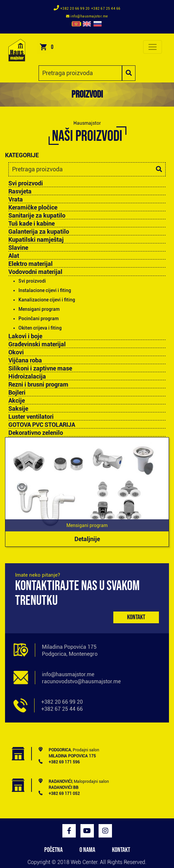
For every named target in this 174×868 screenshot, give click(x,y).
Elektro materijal (31, 264)
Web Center (84, 862)
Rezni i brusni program (38, 385)
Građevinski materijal (37, 344)
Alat (14, 256)
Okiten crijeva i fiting (40, 328)
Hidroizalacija (27, 377)
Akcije (17, 401)
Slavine (18, 248)
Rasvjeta (20, 191)
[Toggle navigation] (153, 47)
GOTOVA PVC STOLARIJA (42, 425)
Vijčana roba (25, 360)
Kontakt (136, 617)
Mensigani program (39, 309)
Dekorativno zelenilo (36, 433)
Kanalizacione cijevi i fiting (47, 300)
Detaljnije (87, 539)
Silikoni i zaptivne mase (40, 368)
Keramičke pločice (33, 208)
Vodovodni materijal (35, 272)
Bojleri (17, 393)
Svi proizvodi (26, 183)
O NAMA (87, 850)
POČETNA (53, 850)
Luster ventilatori (31, 417)
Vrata (16, 199)
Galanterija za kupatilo (39, 232)
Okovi (16, 352)
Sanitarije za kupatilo (37, 216)
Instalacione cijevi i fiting (45, 290)
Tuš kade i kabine (32, 224)
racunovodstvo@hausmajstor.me (81, 681)
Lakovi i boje (25, 336)
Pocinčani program (39, 319)
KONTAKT (121, 850)
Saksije (18, 409)
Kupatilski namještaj (36, 240)
